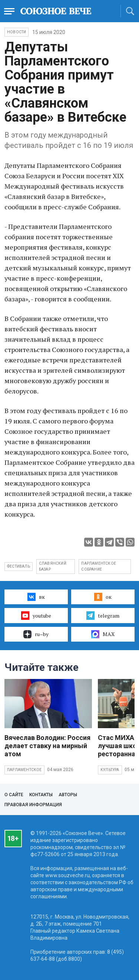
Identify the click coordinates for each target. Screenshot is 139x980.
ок (103, 597)
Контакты (41, 795)
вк (36, 597)
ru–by (36, 634)
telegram (103, 615)
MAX (103, 634)
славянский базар (53, 566)
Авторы (68, 795)
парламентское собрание (99, 566)
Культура (110, 770)
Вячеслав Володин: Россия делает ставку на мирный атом (47, 746)
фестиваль (19, 566)
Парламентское (24, 770)
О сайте (14, 795)
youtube (36, 615)
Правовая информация (33, 805)
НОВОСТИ (16, 32)
